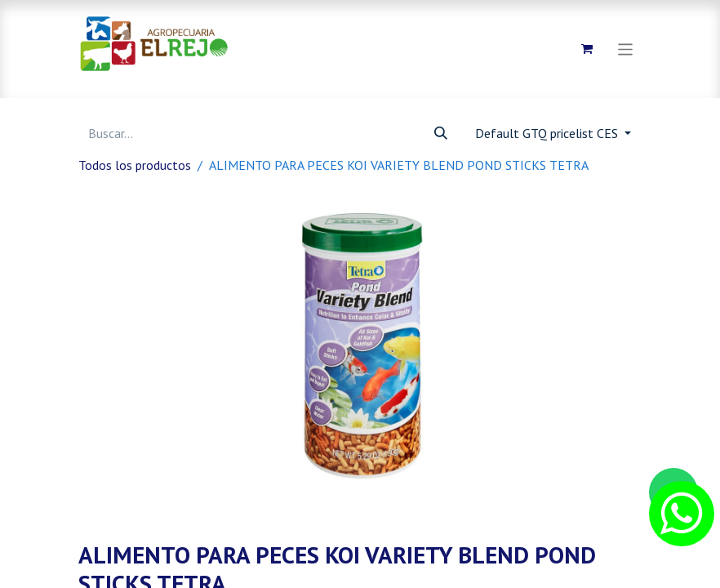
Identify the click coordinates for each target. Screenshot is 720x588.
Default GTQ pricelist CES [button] (548, 133)
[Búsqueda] (441, 133)
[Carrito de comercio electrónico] (587, 49)
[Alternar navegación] (626, 49)
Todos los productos (135, 165)
